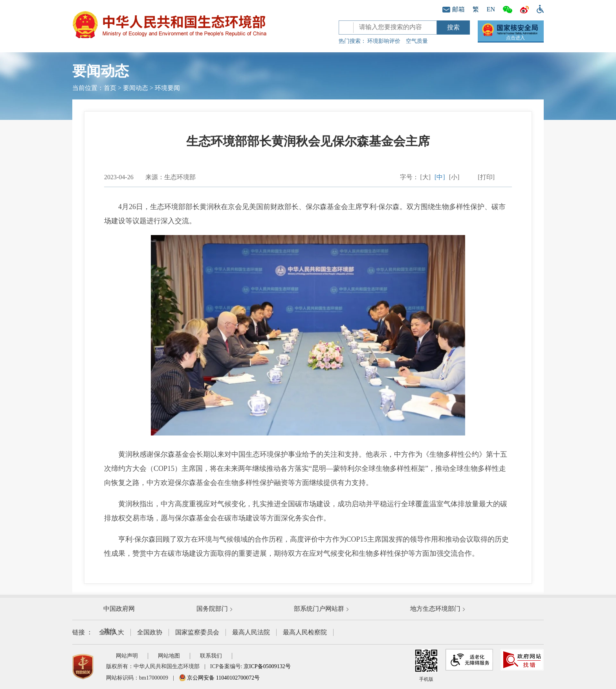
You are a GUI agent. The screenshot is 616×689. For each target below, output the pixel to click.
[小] (454, 177)
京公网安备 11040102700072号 (219, 678)
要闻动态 (136, 88)
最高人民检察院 (305, 632)
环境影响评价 (384, 41)
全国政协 (150, 632)
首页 (110, 88)
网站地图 (169, 656)
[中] (440, 177)
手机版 (426, 665)
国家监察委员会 (197, 632)
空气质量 (417, 41)
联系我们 (211, 656)
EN (491, 9)
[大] (425, 177)
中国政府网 (119, 609)
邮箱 (454, 9)
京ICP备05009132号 (267, 666)
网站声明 (127, 656)
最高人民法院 (251, 632)
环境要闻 (167, 88)
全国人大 (112, 632)
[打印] (486, 177)
